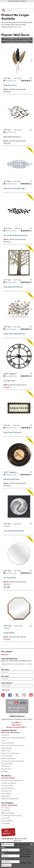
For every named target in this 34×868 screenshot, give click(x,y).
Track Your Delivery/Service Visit (13, 745)
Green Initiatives (7, 821)
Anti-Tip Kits (6, 766)
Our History (5, 808)
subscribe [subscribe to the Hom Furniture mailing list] (6, 690)
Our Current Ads (7, 786)
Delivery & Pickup (8, 743)
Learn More (16, 722)
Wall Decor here (16, 27)
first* (11, 849)
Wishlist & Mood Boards (10, 799)
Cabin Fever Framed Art (12, 432)
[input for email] (11, 862)
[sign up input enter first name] (17, 672)
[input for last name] (11, 856)
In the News (6, 810)
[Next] (31, 60)
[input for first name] (11, 850)
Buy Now (5, 655)
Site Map (4, 771)
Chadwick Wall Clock (11, 479)
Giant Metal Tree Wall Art (13, 287)
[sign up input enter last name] (17, 679)
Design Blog (6, 796)
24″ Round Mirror (10, 578)
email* (11, 860)
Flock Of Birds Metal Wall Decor (16, 235)
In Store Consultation (9, 783)
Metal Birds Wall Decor (12, 137)
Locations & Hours (8, 778)
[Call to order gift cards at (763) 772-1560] (22, 839)
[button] (31, 78)
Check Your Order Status (10, 733)
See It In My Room (8, 788)
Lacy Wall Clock (9, 381)
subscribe (6, 865)
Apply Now (16, 725)
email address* (7, 683)
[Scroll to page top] (17, 841)
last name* (5, 676)
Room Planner (6, 793)
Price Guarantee (7, 756)
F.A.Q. (3, 740)
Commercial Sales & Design (11, 816)
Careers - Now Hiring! (9, 805)
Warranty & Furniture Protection (13, 761)
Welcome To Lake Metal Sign (14, 188)
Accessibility (6, 823)
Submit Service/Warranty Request (13, 738)
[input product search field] (19, 10)
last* (11, 855)
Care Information (7, 764)
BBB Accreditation (8, 813)
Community (5, 818)
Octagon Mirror (9, 633)
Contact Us (5, 735)
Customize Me (6, 791)
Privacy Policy (6, 769)
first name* (5, 670)
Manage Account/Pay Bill (16, 727)
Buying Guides (7, 748)
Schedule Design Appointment (12, 780)
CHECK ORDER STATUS (17, 1)
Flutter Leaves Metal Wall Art (14, 334)
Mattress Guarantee (8, 758)
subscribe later (8, 845)
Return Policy (6, 751)
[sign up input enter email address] (17, 686)
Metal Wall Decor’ (10, 85)
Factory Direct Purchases (10, 753)
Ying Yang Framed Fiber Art (14, 531)
